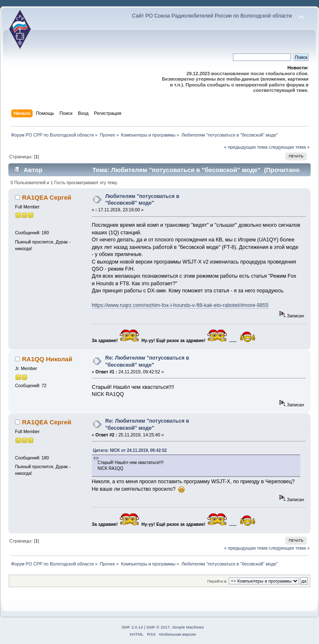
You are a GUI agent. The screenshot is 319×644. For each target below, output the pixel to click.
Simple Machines (188, 627)
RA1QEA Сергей (47, 197)
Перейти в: (217, 581)
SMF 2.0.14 (132, 627)
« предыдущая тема (246, 147)
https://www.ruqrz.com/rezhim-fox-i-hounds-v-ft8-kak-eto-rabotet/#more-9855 (180, 305)
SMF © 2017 (158, 627)
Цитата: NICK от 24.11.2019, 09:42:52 (130, 450)
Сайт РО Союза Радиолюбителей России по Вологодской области (212, 16)
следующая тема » (289, 147)
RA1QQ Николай (47, 359)
